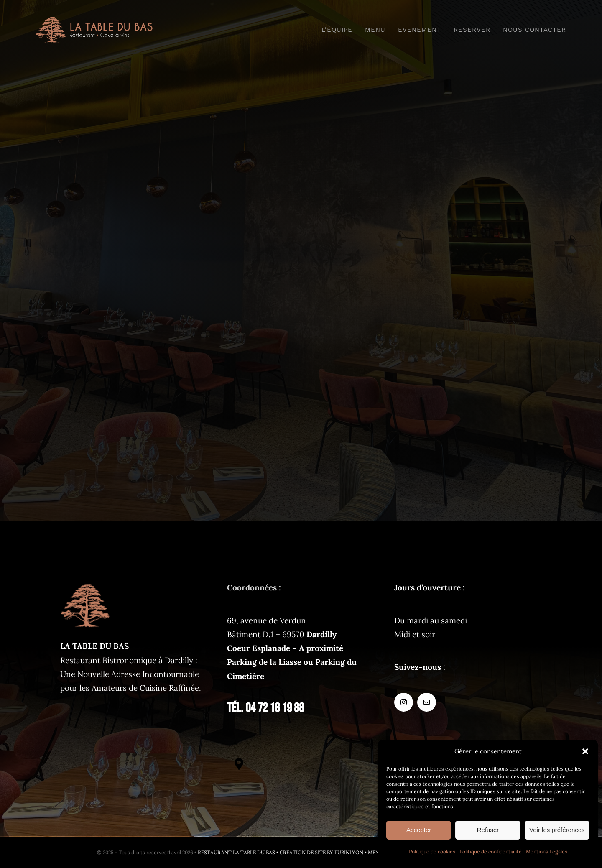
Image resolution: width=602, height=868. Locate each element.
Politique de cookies (432, 851)
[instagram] (404, 702)
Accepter (419, 830)
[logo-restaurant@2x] (94, 20)
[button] (585, 751)
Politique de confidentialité (491, 851)
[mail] (427, 702)
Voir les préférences (557, 830)
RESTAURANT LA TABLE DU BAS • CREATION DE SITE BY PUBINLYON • (283, 852)
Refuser (488, 830)
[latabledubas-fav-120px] (85, 585)
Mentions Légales (547, 851)
